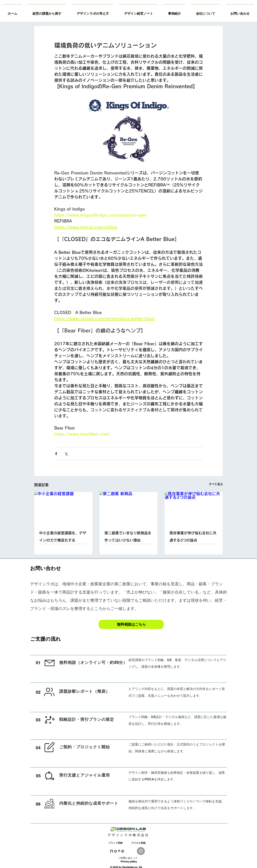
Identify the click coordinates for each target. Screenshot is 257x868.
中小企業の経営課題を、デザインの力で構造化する (63, 537)
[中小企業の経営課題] (63, 508)
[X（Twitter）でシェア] (66, 454)
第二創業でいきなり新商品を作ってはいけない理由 (128, 537)
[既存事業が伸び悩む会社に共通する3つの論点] (194, 508)
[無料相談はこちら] (131, 624)
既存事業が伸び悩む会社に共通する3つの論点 (193, 537)
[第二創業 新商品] (129, 508)
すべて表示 (216, 484)
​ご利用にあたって (128, 858)
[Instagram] (141, 851)
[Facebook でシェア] (56, 454)
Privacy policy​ (129, 861)
